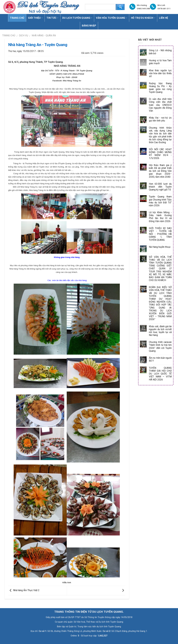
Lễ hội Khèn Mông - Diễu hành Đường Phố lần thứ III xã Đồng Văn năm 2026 (160, 217)
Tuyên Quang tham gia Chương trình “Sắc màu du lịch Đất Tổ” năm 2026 (160, 201)
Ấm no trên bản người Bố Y (160, 359)
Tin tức (53, 18)
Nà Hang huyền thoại (160, 247)
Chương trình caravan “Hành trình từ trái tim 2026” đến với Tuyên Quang (160, 346)
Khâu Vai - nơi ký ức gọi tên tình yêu (160, 119)
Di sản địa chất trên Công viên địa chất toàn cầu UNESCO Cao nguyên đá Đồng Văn (160, 105)
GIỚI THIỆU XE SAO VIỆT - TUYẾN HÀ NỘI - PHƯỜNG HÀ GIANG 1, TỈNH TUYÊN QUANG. (160, 234)
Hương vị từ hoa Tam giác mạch (160, 62)
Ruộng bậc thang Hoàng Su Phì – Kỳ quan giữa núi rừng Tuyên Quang (160, 88)
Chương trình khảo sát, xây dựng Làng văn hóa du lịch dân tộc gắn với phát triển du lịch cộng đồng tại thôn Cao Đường (160, 135)
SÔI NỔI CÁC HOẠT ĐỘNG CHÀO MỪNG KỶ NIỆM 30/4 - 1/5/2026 (160, 154)
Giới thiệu (35, 18)
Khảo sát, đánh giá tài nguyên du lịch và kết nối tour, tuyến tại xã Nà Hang (160, 331)
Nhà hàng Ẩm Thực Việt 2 (24, 590)
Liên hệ (164, 18)
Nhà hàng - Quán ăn (44, 35)
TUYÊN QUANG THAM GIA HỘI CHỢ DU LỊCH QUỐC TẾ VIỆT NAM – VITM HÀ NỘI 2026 (160, 374)
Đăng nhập (89, 26)
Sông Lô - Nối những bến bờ (160, 52)
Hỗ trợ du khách (143, 18)
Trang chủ (17, 18)
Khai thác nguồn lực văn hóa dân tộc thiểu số (160, 73)
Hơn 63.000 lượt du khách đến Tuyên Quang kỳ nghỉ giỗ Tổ (160, 187)
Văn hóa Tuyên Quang (112, 18)
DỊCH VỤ (24, 35)
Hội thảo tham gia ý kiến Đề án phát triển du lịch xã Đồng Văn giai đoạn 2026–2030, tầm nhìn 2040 (160, 171)
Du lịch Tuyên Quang (77, 18)
